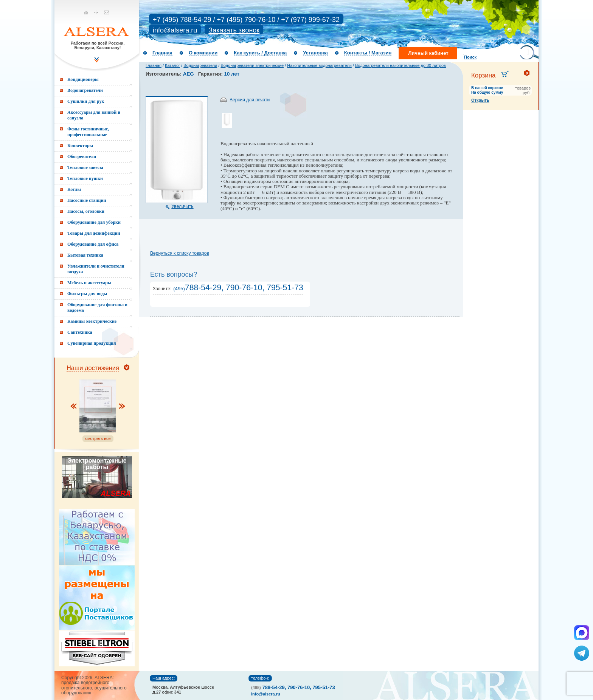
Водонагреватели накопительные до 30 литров (401, 65)
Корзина (484, 75)
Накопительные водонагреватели (319, 65)
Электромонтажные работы (97, 464)
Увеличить (182, 206)
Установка (315, 53)
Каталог (172, 65)
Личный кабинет (428, 53)
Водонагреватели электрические (252, 65)
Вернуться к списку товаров (180, 253)
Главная (162, 53)
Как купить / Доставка (260, 53)
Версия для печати (250, 100)
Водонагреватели (200, 65)
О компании (203, 53)
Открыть (480, 100)
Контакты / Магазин (368, 53)
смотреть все (98, 438)
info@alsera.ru (175, 30)
